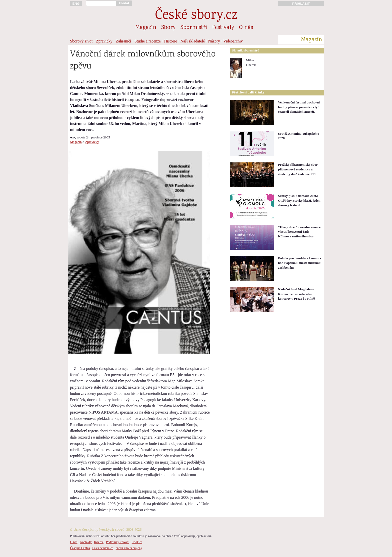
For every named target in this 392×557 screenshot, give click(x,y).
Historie (171, 41)
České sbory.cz (196, 16)
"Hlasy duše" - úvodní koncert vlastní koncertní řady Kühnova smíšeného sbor (300, 232)
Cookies (137, 542)
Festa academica (103, 548)
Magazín (146, 28)
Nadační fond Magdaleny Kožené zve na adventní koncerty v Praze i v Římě (296, 294)
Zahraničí (123, 41)
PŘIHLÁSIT (301, 4)
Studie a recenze (148, 41)
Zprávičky (104, 41)
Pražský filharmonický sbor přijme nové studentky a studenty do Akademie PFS (298, 169)
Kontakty (86, 542)
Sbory (168, 28)
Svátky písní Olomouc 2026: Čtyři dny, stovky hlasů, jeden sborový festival (299, 200)
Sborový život (81, 41)
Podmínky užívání (118, 542)
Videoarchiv (233, 41)
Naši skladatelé (193, 41)
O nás (246, 28)
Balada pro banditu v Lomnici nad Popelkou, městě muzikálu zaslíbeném (300, 263)
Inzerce (99, 542)
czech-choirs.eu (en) (129, 548)
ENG (76, 4)
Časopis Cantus (80, 548)
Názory (214, 41)
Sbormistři (194, 28)
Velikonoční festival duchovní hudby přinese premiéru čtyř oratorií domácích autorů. (299, 107)
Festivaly (223, 28)
